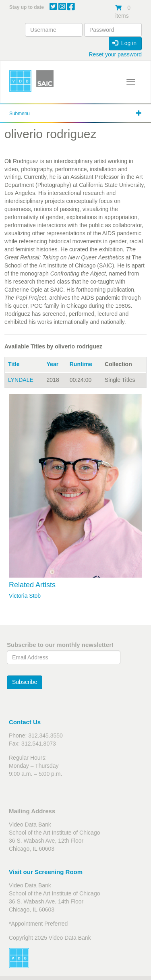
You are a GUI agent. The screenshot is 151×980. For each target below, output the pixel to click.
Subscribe (25, 682)
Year (53, 364)
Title (14, 364)
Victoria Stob (25, 596)
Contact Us (25, 722)
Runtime (81, 364)
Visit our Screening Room (46, 872)
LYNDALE (21, 380)
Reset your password (115, 54)
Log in (124, 43)
